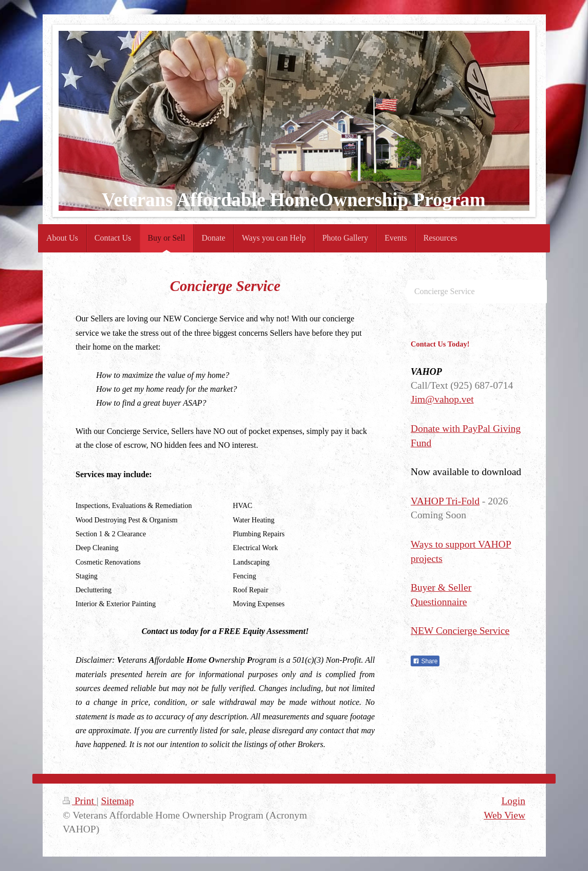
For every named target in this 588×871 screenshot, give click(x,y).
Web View (504, 815)
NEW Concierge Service (460, 631)
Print (80, 801)
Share (425, 661)
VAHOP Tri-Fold (445, 501)
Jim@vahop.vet (442, 399)
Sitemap (117, 801)
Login (513, 801)
